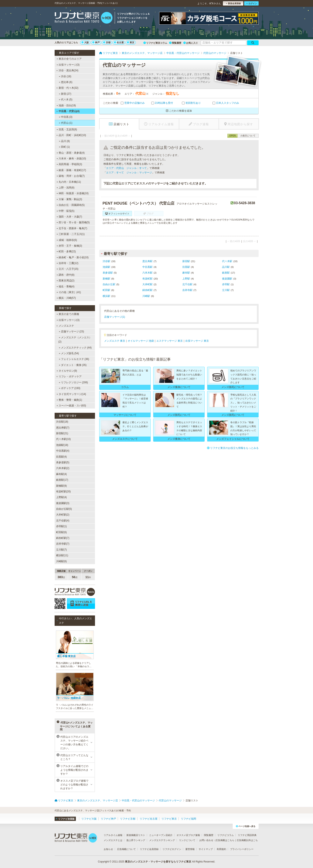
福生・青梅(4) (65, 287)
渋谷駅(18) (62, 422)
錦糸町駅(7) (63, 538)
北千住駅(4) (63, 521)
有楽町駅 (147, 279)
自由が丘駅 (109, 284)
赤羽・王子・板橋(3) (69, 246)
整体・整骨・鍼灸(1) (69, 400)
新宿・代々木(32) (67, 88)
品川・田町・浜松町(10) (71, 135)
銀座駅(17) (62, 480)
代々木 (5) (65, 100)
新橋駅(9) (62, 486)
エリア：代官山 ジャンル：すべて (126, 168)
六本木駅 (147, 273)
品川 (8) (64, 141)
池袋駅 (106, 267)
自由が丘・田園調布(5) (70, 205)
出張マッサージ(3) (68, 65)
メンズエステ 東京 (115, 341)
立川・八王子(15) (67, 269)
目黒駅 (186, 267)
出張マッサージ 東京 (197, 341)
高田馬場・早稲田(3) (69, 164)
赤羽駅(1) (62, 526)
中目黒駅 (147, 267)
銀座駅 (226, 273)
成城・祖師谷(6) (67, 240)
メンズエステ (65, 326)
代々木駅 (227, 261)
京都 (107, 42)
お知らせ (108, 849)
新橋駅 (106, 279)
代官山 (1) (65, 123)
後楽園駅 (227, 279)
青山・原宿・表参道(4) (70, 153)
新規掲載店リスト (136, 835)
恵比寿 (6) (65, 82)
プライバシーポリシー (242, 849)
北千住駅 (187, 284)
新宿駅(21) (62, 433)
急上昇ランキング (136, 840)
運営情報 (190, 849)
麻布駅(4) (62, 474)
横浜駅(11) (62, 555)
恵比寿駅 (147, 261)
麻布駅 (186, 273)
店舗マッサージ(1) (115, 317)
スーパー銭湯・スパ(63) (71, 406)
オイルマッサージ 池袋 (141, 341)
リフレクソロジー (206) (73, 382)
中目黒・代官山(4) (68, 111)
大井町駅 (147, 284)
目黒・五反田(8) (67, 129)
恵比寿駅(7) (63, 428)
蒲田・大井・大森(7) (69, 217)
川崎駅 (146, 296)
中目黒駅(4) (63, 451)
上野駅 (186, 279)
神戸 (96, 42)
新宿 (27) (65, 94)
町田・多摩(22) (66, 251)
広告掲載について (126, 849)
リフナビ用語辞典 (247, 835)
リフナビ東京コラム (155, 43)
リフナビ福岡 (188, 819)
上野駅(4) (62, 497)
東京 (131, 42)
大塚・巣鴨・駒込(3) (69, 199)
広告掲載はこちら (225, 840)
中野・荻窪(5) (65, 211)
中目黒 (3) (65, 117)
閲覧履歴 (175, 43)
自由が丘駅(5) (64, 509)
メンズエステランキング (162, 840)
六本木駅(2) (63, 468)
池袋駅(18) (62, 445)
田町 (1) (64, 147)
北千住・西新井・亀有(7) (72, 228)
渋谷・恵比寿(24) (67, 70)
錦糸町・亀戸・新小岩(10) (72, 257)
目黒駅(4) (62, 457)
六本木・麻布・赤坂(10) (71, 159)
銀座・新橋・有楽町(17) (71, 170)
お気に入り (191, 43)
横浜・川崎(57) (66, 298)
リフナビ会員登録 (149, 849)
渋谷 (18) (65, 76)
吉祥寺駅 (187, 290)
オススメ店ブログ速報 (188, 835)
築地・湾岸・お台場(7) (70, 176)
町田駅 (106, 290)
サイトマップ (206, 849)
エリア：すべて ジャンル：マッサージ (129, 173)
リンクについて (187, 840)
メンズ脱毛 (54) (69, 353)
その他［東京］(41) (69, 292)
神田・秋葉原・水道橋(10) (72, 193)
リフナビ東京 (169, 819)
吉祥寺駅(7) (63, 544)
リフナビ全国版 (65, 819)
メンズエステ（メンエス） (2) (75, 340)
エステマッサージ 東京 (169, 341)
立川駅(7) (62, 550)
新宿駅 (186, 261)
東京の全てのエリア (69, 59)
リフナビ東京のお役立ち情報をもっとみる (233, 448)
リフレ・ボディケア (69, 376)
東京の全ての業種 (68, 314)
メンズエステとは (113, 840)
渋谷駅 (106, 261)
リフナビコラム (226, 835)
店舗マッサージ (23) (71, 331)
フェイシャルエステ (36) (74, 359)
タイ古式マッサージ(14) (71, 394)
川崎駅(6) (62, 561)
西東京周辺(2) (65, 281)
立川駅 (226, 290)
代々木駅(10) (63, 439)
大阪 (85, 42)
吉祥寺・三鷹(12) (67, 263)
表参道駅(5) (63, 462)
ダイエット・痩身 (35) (73, 365)
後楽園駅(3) (63, 503)
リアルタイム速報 (113, 835)
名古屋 (119, 42)
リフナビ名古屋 (149, 819)
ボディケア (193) (69, 388)
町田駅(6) (62, 532)
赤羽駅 (226, 284)
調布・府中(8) (65, 275)
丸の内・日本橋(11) (69, 182)
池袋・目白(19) (66, 105)
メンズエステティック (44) (75, 348)
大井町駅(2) (63, 515)
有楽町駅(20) (63, 492)
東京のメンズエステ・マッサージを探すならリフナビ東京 (158, 862)
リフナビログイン (172, 849)
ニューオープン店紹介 (161, 835)
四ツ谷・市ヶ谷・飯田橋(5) (73, 222)
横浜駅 (106, 296)
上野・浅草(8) (65, 188)
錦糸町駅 (147, 290)
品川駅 (226, 267)
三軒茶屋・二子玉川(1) (70, 234)
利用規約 (221, 849)
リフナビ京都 (128, 819)
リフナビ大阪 (89, 819)
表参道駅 (108, 273)
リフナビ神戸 (108, 819)
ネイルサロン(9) (67, 371)
